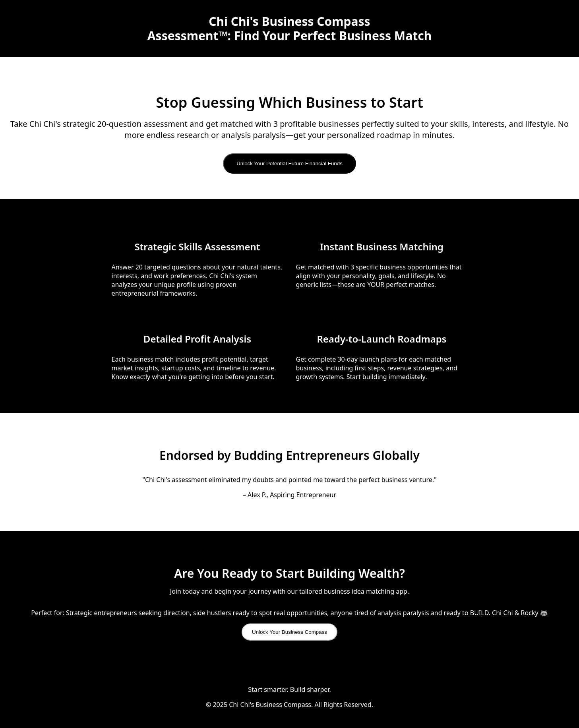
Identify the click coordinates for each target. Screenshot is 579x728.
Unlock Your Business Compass (289, 632)
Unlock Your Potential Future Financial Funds (289, 164)
